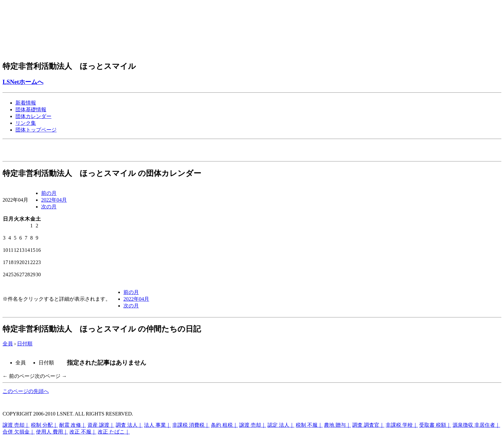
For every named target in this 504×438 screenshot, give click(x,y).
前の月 (49, 193)
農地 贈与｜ (337, 425)
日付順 (25, 344)
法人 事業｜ (157, 425)
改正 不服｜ (83, 432)
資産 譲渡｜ (101, 425)
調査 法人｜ (129, 425)
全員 (8, 344)
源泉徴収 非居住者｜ (476, 425)
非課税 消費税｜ (191, 425)
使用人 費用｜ (52, 432)
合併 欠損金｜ (19, 432)
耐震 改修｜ (73, 425)
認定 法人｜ (281, 425)
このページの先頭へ (26, 391)
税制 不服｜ (309, 425)
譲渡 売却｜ (16, 425)
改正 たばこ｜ (114, 432)
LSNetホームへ (23, 82)
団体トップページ (36, 130)
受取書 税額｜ (435, 425)
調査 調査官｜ (368, 425)
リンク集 (26, 123)
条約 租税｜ (224, 425)
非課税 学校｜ (402, 425)
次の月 (49, 207)
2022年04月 (54, 200)
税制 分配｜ (44, 425)
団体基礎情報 (31, 109)
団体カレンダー (33, 116)
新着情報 (26, 103)
